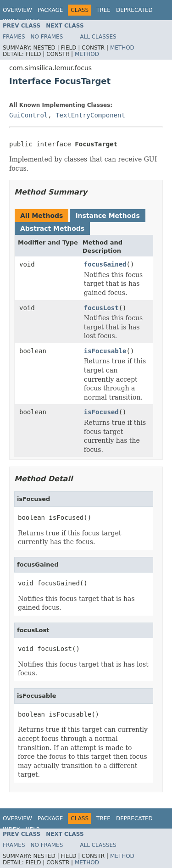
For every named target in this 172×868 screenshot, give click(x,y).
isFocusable (105, 351)
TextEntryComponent (90, 115)
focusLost (101, 308)
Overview (17, 10)
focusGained (105, 264)
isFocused (101, 412)
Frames (14, 37)
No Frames (47, 37)
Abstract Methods (52, 228)
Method (122, 48)
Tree (103, 10)
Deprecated (134, 10)
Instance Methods (107, 216)
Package (50, 10)
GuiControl (28, 115)
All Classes (98, 37)
